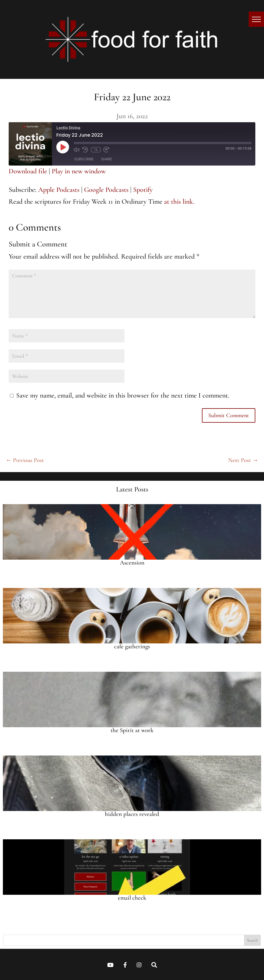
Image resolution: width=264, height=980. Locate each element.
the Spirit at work (132, 730)
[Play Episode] (63, 147)
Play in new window (79, 171)
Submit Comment (229, 415)
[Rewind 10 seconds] (85, 150)
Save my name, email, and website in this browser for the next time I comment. (123, 395)
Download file (28, 171)
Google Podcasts (106, 190)
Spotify (143, 190)
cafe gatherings (132, 646)
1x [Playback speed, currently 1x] (96, 150)
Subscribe (84, 159)
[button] (256, 19)
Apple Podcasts (59, 190)
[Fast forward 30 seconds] (106, 150)
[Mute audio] (77, 150)
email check (132, 898)
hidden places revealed (132, 814)
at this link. (179, 202)
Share (107, 159)
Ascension (132, 563)
